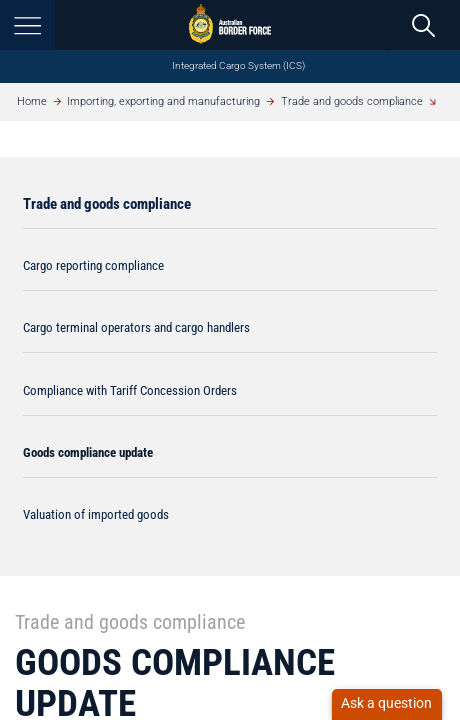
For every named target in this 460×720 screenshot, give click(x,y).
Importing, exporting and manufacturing (163, 101)
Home (32, 101)
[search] (423, 25)
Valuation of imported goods (96, 514)
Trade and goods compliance (352, 101)
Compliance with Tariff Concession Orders (130, 390)
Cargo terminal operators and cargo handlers (136, 327)
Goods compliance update (88, 452)
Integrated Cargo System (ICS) (238, 65)
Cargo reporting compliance (93, 265)
